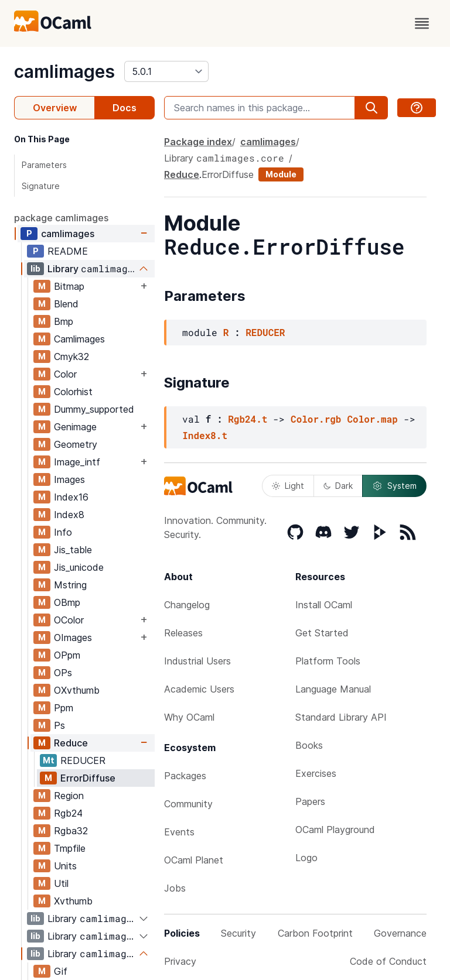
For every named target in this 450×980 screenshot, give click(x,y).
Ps (59, 725)
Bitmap (69, 286)
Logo (306, 858)
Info (63, 532)
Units (65, 866)
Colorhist (73, 392)
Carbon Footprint (315, 933)
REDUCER (83, 760)
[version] (166, 71)
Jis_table (73, 550)
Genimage (75, 427)
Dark (338, 486)
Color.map (372, 419)
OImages (73, 638)
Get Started (322, 633)
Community (188, 804)
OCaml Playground (335, 830)
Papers (310, 801)
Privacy (180, 961)
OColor (69, 620)
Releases (183, 633)
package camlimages (61, 218)
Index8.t (205, 435)
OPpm (67, 655)
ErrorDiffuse (88, 778)
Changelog (187, 605)
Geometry (76, 444)
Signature (41, 186)
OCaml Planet (194, 860)
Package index (198, 142)
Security (238, 933)
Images (69, 479)
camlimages (64, 71)
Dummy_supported (94, 409)
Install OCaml (324, 605)
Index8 (69, 515)
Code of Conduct (388, 961)
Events (179, 832)
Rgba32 (71, 831)
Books (309, 745)
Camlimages (79, 339)
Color (65, 374)
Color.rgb (316, 419)
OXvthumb (77, 690)
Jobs (175, 888)
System (394, 486)
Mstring (70, 585)
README (68, 251)
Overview (55, 108)
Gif (61, 971)
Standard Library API (341, 717)
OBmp (67, 602)
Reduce (71, 743)
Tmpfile (70, 848)
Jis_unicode (79, 567)
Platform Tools (328, 661)
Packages (185, 776)
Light (288, 486)
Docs (125, 108)
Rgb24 (68, 813)
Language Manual (333, 689)
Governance (400, 933)
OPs (63, 673)
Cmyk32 (71, 357)
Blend (66, 304)
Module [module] (281, 174)
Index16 (71, 497)
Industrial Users (197, 661)
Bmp (64, 321)
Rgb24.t (248, 419)
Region (69, 796)
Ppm (64, 708)
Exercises (316, 773)
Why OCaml (189, 717)
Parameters (44, 165)
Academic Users (199, 689)
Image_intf (77, 462)
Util (61, 883)
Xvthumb (73, 901)
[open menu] (422, 23)
